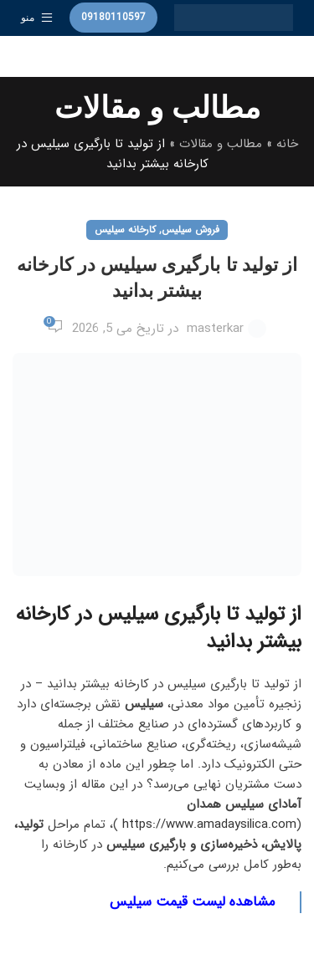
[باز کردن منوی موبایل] (37, 18)
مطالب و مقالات (221, 144)
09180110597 (113, 17)
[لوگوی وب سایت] (234, 17)
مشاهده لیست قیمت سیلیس (192, 902)
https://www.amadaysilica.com (207, 824)
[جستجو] (157, 57)
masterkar (215, 329)
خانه (287, 144)
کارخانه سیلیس (125, 230)
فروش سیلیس (190, 230)
